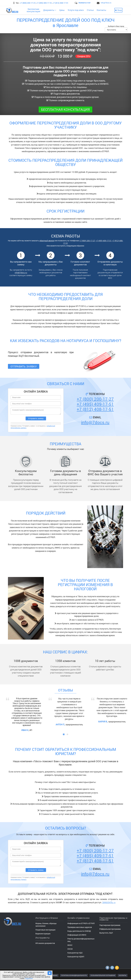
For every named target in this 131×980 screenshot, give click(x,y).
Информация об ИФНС (77, 935)
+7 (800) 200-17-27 (28, 3)
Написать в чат (84, 3)
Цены (62, 10)
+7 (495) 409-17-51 (44, 3)
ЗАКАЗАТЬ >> (109, 902)
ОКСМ (70, 949)
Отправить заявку (24, 366)
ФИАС (70, 945)
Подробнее (29, 978)
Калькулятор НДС (75, 953)
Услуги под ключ (76, 10)
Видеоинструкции (43, 934)
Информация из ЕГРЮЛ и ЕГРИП (81, 923)
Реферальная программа (110, 929)
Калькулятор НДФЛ (76, 957)
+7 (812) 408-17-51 (61, 3)
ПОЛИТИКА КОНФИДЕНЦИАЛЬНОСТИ (74, 975)
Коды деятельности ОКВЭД (79, 931)
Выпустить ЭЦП (106, 933)
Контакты (101, 10)
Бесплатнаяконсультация (33, 10)
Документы (50, 10)
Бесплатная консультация (65, 109)
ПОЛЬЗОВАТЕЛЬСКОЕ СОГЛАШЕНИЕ (103, 975)
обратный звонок (47, 241)
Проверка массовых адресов (80, 927)
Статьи (90, 10)
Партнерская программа (110, 925)
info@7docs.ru (106, 3)
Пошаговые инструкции (45, 930)
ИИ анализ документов (45, 943)
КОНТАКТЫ (123, 975)
